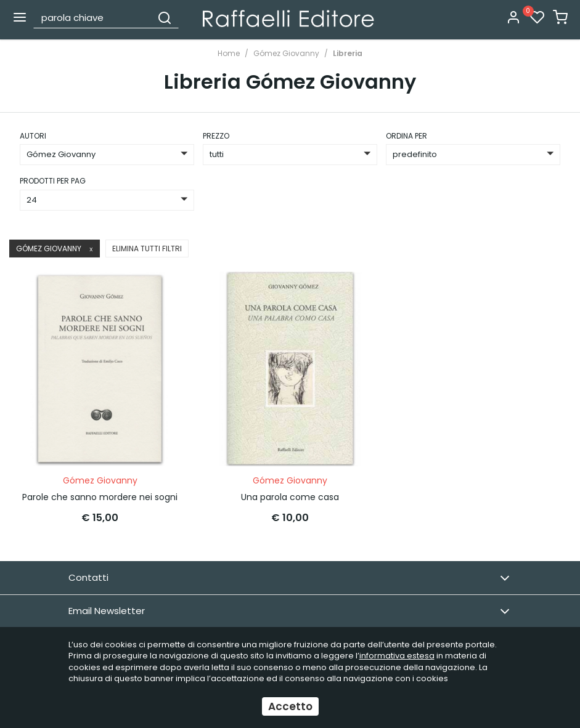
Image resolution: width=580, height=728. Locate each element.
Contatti (289, 577)
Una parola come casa (290, 496)
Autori (33, 136)
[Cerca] (165, 17)
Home (229, 53)
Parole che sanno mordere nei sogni (100, 496)
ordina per (406, 136)
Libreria (348, 53)
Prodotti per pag (53, 181)
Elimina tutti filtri (147, 249)
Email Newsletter (289, 611)
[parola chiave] (93, 17)
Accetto (290, 706)
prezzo (216, 136)
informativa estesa (397, 656)
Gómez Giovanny (286, 53)
